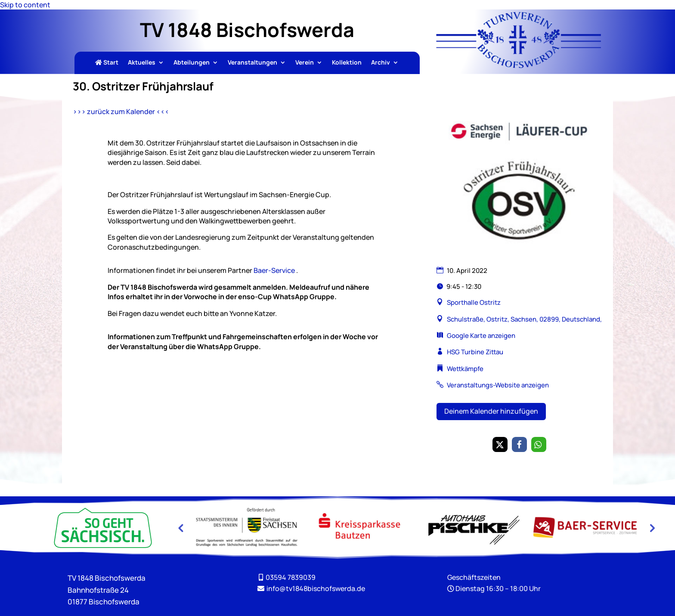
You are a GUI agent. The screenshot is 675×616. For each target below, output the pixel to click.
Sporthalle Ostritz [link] (474, 302)
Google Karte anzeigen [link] (481, 336)
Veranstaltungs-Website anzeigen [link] (498, 385)
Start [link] (107, 63)
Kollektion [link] (347, 63)
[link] (519, 65)
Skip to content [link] (25, 5)
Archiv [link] (381, 63)
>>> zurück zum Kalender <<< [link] (121, 111)
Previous (180, 528)
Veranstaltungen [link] (252, 63)
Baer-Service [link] (274, 270)
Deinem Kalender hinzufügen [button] (491, 411)
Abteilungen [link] (192, 63)
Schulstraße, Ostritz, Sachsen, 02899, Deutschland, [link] (524, 319)
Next (651, 528)
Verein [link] (305, 63)
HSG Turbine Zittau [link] (475, 352)
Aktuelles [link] (142, 63)
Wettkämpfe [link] (465, 369)
